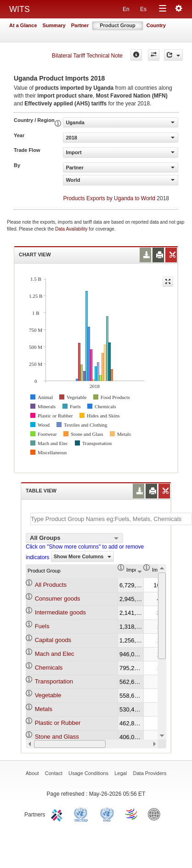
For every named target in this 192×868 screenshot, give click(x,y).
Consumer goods (58, 599)
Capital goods (53, 640)
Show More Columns (82, 556)
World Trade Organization (132, 814)
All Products (51, 585)
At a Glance (23, 25)
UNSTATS (107, 814)
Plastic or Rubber (58, 723)
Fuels (42, 626)
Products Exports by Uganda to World (109, 198)
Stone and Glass (57, 737)
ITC (58, 814)
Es (143, 9)
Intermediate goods (60, 612)
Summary (54, 25)
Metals (44, 709)
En (126, 9)
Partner (80, 25)
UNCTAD (83, 814)
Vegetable (48, 695)
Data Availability (72, 229)
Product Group (118, 25)
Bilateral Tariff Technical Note (87, 56)
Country (156, 25)
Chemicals (49, 668)
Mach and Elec (55, 654)
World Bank (156, 814)
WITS (20, 9)
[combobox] (74, 538)
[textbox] (111, 519)
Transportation (54, 681)
